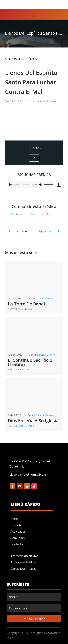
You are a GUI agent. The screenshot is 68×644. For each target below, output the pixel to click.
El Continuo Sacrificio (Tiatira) (30, 362)
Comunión (18, 538)
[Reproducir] (11, 185)
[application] (31, 185)
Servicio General (47, 101)
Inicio (14, 519)
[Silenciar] (41, 185)
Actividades (18, 532)
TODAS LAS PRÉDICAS (22, 59)
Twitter (35, 214)
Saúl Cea (37, 148)
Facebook (17, 214)
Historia (16, 525)
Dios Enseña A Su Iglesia (33, 420)
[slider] (26, 185)
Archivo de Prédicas (24, 562)
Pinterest (52, 214)
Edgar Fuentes (26, 426)
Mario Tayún (25, 309)
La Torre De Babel (26, 304)
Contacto (17, 544)
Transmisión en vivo (24, 556)
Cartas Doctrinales (23, 569)
